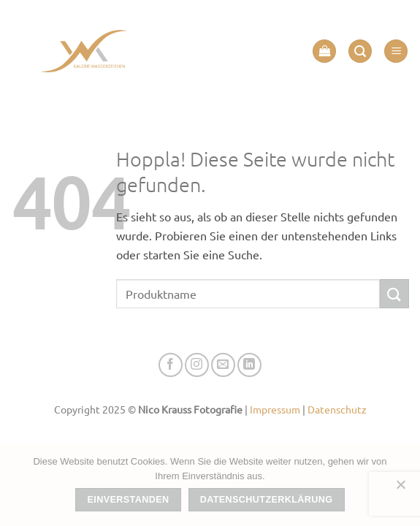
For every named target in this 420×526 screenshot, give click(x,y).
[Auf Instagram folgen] (197, 365)
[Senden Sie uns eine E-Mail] (223, 365)
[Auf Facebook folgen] (171, 365)
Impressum (275, 409)
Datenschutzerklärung (267, 500)
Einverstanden (129, 500)
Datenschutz (337, 409)
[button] (324, 52)
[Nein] (400, 489)
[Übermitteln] (394, 293)
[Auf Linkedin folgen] (249, 365)
